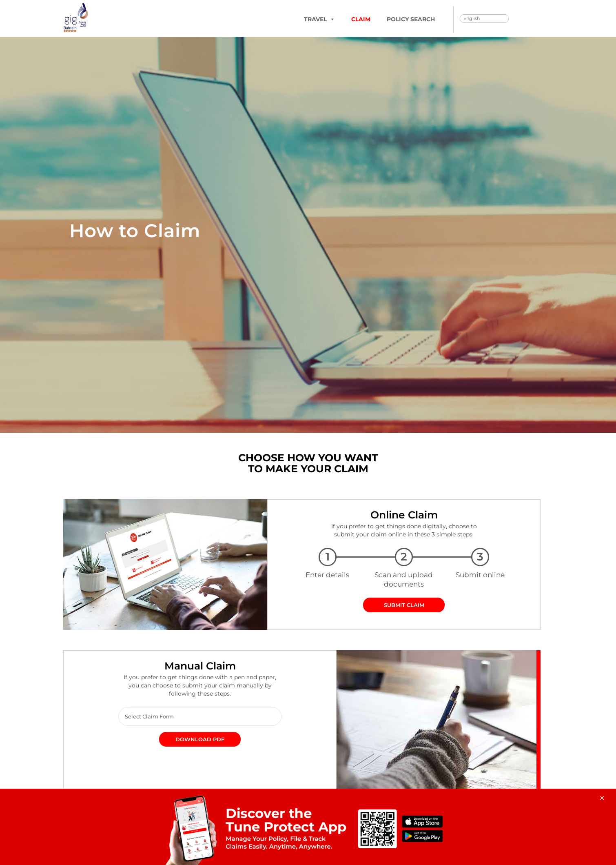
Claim (361, 19)
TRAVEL (319, 19)
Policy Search (411, 19)
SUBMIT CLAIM (404, 605)
